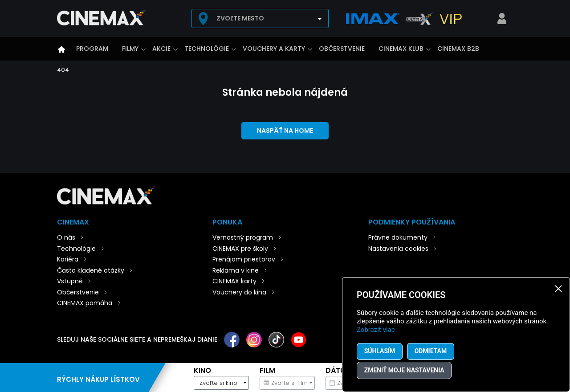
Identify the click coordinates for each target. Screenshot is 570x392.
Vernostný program (243, 237)
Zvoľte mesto (240, 18)
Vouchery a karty (274, 49)
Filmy (130, 49)
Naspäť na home (285, 131)
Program (92, 49)
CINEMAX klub (401, 49)
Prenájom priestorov (244, 259)
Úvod (61, 49)
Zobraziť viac (376, 329)
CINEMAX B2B (458, 49)
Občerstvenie (342, 49)
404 (63, 70)
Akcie (161, 49)
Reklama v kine (236, 270)
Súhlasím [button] (380, 351)
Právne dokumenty (398, 237)
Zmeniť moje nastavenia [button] (405, 370)
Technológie (207, 49)
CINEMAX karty (234, 281)
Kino (202, 370)
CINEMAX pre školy (240, 249)
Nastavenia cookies (398, 249)
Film (267, 370)
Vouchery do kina (239, 292)
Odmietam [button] (431, 351)
